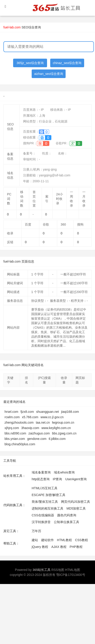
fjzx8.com (27, 412)
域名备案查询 (41, 472)
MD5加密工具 (76, 508)
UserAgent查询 (76, 479)
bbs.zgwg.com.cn (64, 433)
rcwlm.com (12, 417)
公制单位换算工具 (66, 522)
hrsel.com (11, 412)
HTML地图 (73, 570)
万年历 (36, 531)
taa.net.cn (43, 422)
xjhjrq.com (12, 428)
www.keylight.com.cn (56, 428)
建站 (35, 540)
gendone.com (37, 439)
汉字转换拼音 (41, 522)
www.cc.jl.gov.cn (52, 417)
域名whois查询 (64, 472)
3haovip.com (30, 428)
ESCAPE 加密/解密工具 (49, 495)
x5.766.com (30, 417)
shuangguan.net (47, 412)
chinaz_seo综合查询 (67, 63)
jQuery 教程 (40, 547)
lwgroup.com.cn (63, 422)
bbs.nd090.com (15, 433)
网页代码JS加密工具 (76, 502)
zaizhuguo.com (39, 433)
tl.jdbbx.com (57, 439)
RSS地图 (58, 570)
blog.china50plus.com (20, 444)
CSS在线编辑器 (43, 515)
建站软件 (47, 540)
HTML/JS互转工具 (45, 488)
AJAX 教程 (59, 547)
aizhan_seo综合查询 (49, 74)
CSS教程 (82, 540)
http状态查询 (41, 479)
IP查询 (57, 479)
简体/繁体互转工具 (45, 502)
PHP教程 (76, 547)
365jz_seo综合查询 (30, 63)
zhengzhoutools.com (19, 422)
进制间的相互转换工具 (47, 508)
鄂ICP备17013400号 (71, 575)
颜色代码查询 (67, 515)
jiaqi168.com (70, 412)
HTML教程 (64, 540)
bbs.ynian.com (15, 439)
